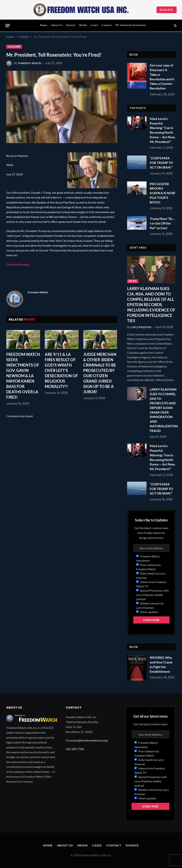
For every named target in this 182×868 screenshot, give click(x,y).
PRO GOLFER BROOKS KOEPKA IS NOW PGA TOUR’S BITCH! (162, 193)
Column (14, 47)
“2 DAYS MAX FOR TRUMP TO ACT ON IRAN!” (161, 163)
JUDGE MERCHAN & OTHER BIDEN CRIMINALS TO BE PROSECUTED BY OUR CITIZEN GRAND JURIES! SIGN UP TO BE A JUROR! (100, 373)
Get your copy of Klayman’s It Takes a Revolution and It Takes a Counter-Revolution (162, 77)
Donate (167, 10)
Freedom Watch (30, 63)
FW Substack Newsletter (131, 25)
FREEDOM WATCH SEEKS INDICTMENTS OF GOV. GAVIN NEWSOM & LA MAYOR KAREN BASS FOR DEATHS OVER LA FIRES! (23, 376)
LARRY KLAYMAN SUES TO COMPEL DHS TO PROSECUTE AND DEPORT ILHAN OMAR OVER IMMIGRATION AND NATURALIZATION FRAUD (164, 410)
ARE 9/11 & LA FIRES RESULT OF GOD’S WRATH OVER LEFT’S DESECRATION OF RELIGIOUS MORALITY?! (61, 370)
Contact (107, 25)
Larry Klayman (141, 327)
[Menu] (8, 26)
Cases (94, 25)
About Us (57, 25)
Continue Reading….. (19, 264)
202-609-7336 (75, 749)
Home (44, 25)
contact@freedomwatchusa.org (88, 740)
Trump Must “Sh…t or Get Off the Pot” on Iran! (162, 223)
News (133, 281)
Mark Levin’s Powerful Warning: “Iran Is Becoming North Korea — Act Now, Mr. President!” (162, 130)
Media (83, 25)
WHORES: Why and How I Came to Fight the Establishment (161, 664)
